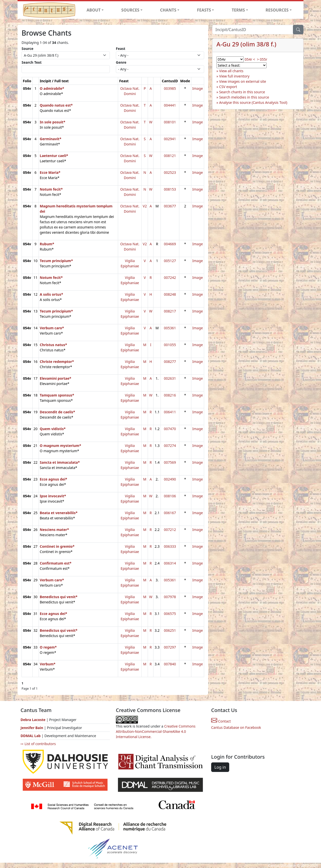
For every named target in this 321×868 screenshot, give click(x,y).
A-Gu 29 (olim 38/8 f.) (246, 44)
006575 (170, 614)
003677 (170, 206)
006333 (170, 546)
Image (198, 88)
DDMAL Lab (31, 736)
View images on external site (243, 81)
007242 (170, 278)
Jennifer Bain (32, 728)
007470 (170, 429)
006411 (170, 412)
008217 (170, 311)
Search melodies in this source (244, 97)
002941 (170, 139)
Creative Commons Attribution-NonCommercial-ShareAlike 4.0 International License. (156, 731)
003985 (170, 88)
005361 (170, 328)
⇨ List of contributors (38, 744)
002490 (170, 479)
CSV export (228, 87)
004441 (170, 105)
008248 (170, 294)
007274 (170, 446)
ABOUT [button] (94, 10)
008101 (170, 122)
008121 (170, 156)
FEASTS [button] (204, 10)
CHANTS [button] (168, 10)
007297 (170, 647)
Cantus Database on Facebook (236, 727)
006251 (170, 630)
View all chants (231, 71)
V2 (145, 206)
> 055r (262, 59)
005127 (170, 261)
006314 (170, 563)
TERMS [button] (238, 10)
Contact (221, 721)
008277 (170, 362)
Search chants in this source (242, 92)
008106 (170, 496)
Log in (220, 767)
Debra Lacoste (33, 720)
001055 (170, 345)
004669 (170, 244)
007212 (170, 530)
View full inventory (234, 76)
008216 (170, 395)
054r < (250, 59)
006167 (170, 513)
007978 (170, 597)
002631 (170, 378)
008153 (170, 189)
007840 (170, 664)
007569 (170, 462)
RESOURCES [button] (277, 10)
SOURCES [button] (130, 10)
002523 (170, 172)
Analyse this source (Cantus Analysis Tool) (253, 102)
